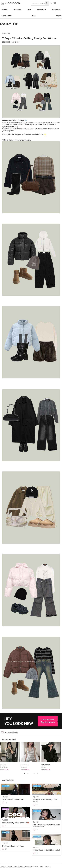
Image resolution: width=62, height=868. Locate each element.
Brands (4, 10)
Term (16, 866)
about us (4, 866)
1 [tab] (24, 773)
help (42, 866)
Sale (34, 16)
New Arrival (42, 10)
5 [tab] (38, 773)
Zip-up (43, 767)
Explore (59, 16)
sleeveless (24, 767)
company (48, 866)
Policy (21, 866)
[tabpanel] (10, 756)
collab (36, 866)
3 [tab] (31, 773)
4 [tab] (34, 773)
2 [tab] (28, 773)
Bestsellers (56, 10)
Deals (29, 10)
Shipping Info (29, 866)
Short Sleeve (4, 767)
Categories (17, 10)
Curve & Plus (7, 16)
